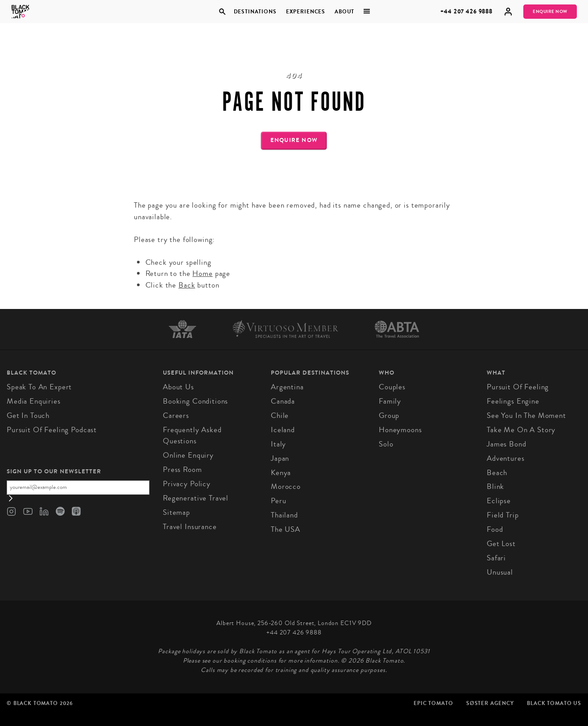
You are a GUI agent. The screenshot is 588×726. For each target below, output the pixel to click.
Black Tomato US (554, 703)
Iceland (283, 430)
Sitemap (176, 512)
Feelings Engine (513, 401)
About (344, 12)
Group (389, 415)
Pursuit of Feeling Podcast (52, 430)
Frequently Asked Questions (192, 436)
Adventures (506, 458)
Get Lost (501, 544)
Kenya (281, 473)
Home (202, 273)
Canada (283, 401)
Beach (497, 473)
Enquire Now (550, 12)
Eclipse (499, 501)
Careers (176, 415)
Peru (278, 501)
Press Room (182, 469)
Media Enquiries (34, 401)
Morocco (286, 486)
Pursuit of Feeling (518, 387)
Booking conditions (195, 401)
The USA (286, 529)
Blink (495, 486)
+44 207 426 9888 (466, 11)
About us (178, 387)
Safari (496, 558)
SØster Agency (490, 703)
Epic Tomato (433, 703)
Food (495, 529)
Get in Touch (28, 415)
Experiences (306, 12)
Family (390, 401)
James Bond (507, 444)
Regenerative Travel (196, 498)
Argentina (287, 387)
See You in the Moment (526, 415)
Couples (392, 387)
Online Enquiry (188, 455)
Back (187, 285)
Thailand (284, 515)
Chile (280, 415)
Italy (278, 444)
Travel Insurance (190, 527)
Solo (386, 444)
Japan (280, 458)
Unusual (500, 572)
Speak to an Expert (39, 387)
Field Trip (503, 515)
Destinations (255, 12)
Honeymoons (400, 430)
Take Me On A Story (521, 430)
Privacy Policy (187, 484)
